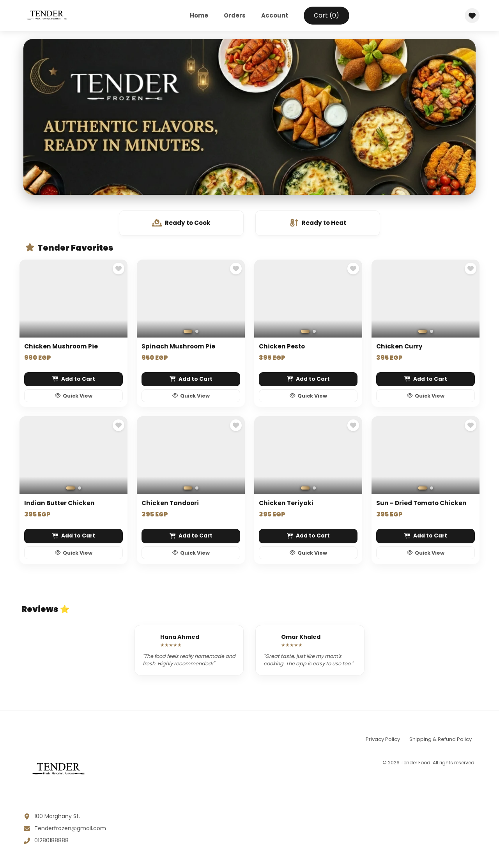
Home (199, 15)
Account (275, 15)
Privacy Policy (383, 741)
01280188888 (51, 842)
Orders (235, 15)
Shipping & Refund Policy (441, 741)
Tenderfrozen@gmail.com (70, 830)
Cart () (326, 15)
